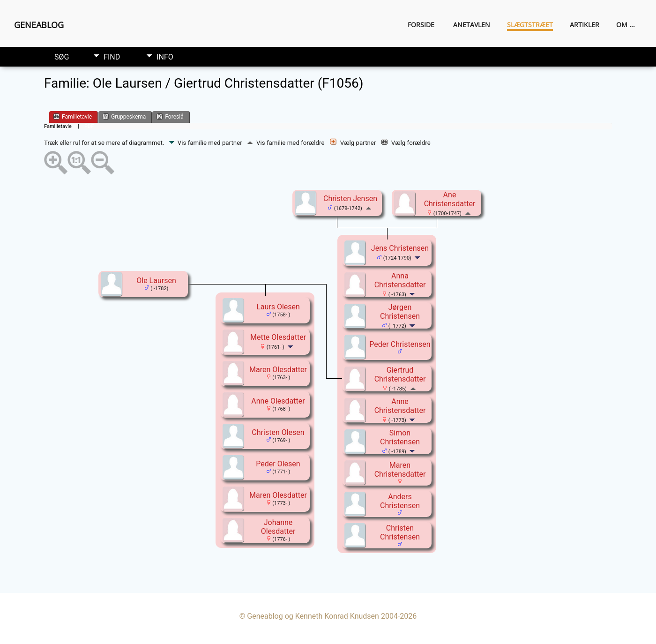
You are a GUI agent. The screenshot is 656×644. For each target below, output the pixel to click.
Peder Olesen (278, 464)
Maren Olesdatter (278, 370)
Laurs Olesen (278, 307)
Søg (62, 57)
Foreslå (170, 116)
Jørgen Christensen (400, 312)
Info (165, 57)
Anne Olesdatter (278, 401)
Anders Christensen (400, 501)
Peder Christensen (400, 344)
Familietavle (73, 116)
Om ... (626, 25)
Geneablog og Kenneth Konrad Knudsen (313, 616)
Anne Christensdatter (400, 406)
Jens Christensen (400, 248)
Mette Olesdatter (278, 337)
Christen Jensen (350, 198)
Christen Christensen (400, 532)
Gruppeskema (124, 116)
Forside (421, 25)
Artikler (585, 25)
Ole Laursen (156, 281)
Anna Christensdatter (400, 280)
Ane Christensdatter (450, 199)
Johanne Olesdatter (278, 527)
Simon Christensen (400, 437)
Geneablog (39, 25)
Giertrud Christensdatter (400, 374)
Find (112, 57)
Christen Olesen (278, 432)
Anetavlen (472, 25)
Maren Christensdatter (400, 470)
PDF (89, 126)
